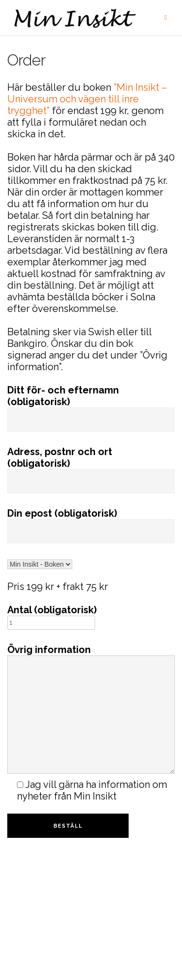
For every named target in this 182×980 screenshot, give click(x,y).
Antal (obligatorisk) (52, 616)
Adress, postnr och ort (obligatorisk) (91, 466)
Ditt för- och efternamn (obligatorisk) (91, 404)
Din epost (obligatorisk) (91, 522)
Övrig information (91, 710)
